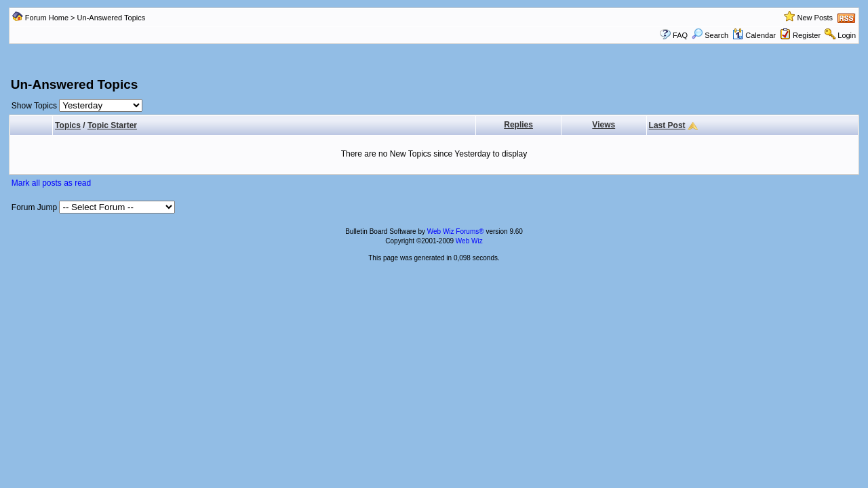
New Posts (815, 18)
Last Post (667, 125)
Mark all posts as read (51, 183)
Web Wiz (469, 241)
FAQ (680, 35)
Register (807, 35)
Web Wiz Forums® (456, 231)
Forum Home (47, 18)
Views (604, 125)
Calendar (754, 35)
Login (847, 35)
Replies (518, 125)
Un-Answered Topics (112, 18)
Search (710, 35)
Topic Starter (112, 125)
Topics (68, 125)
